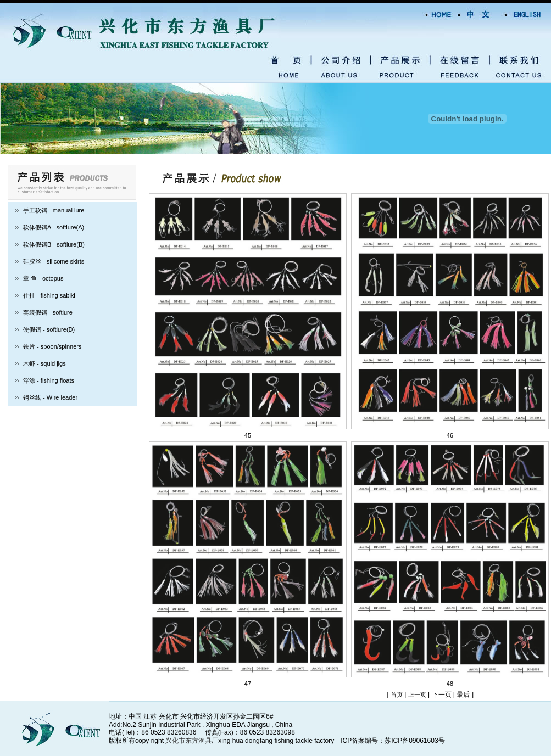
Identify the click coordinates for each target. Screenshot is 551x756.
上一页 (417, 695)
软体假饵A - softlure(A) (54, 227)
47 (248, 684)
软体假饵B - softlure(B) (54, 244)
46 (450, 435)
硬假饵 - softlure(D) (49, 329)
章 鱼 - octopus (43, 278)
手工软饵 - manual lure (54, 210)
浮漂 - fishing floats (49, 380)
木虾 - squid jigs (44, 363)
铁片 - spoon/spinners (52, 346)
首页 (397, 695)
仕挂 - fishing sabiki (49, 295)
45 (248, 435)
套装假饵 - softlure (48, 312)
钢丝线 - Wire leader (50, 397)
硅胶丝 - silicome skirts (54, 261)
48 (450, 684)
